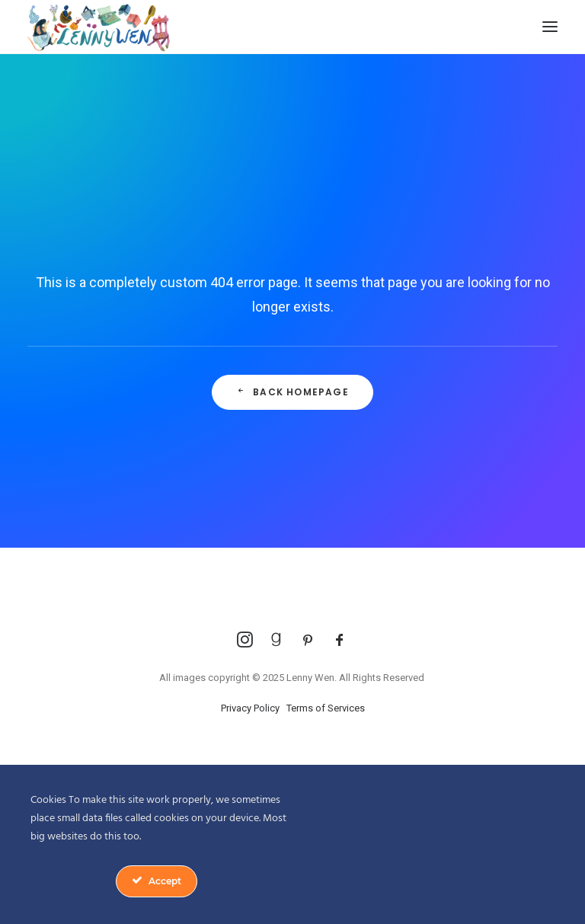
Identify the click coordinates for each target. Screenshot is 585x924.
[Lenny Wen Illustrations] (99, 27)
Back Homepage (292, 392)
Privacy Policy (250, 708)
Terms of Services (326, 708)
